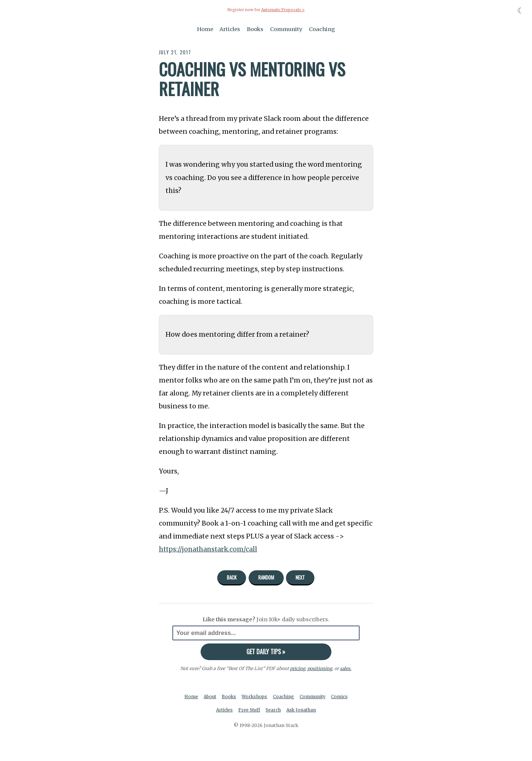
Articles (230, 29)
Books (255, 29)
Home (205, 29)
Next (300, 577)
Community (286, 29)
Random (266, 577)
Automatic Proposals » (283, 10)
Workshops (255, 697)
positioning (320, 668)
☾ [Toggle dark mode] (521, 11)
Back (232, 577)
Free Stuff (249, 710)
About (209, 697)
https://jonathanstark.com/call (209, 549)
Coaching (322, 29)
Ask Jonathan (302, 710)
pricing (298, 668)
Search (274, 710)
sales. (346, 668)
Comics (341, 697)
